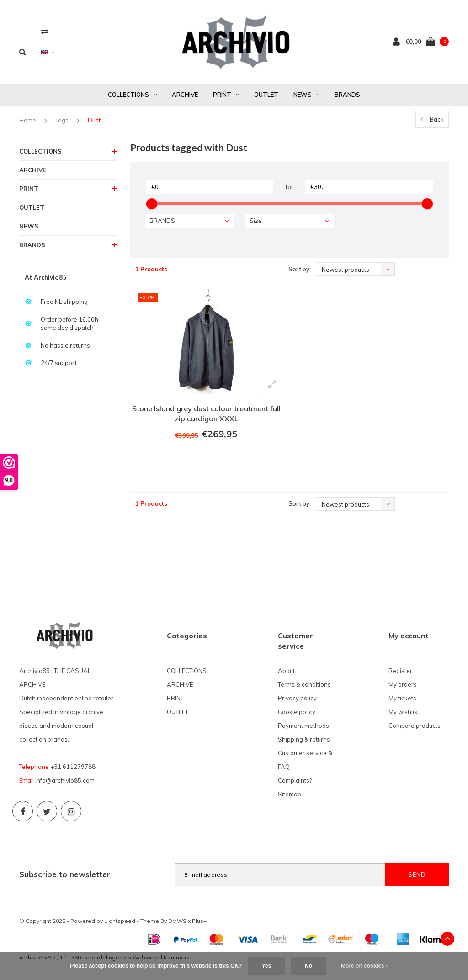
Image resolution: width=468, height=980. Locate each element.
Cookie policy (297, 712)
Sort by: (300, 269)
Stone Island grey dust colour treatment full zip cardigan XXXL (206, 414)
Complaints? (295, 780)
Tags (62, 120)
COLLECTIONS (132, 95)
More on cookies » (365, 966)
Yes (267, 966)
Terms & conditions (304, 684)
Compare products (415, 726)
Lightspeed (120, 921)
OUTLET (266, 95)
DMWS (177, 921)
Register (400, 671)
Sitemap (290, 794)
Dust (94, 120)
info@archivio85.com (65, 780)
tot (289, 187)
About (286, 671)
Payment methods (303, 726)
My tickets (402, 698)
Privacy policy (297, 698)
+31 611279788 (73, 767)
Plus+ (199, 921)
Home (28, 120)
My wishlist (404, 712)
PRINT (226, 95)
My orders (403, 684)
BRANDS (347, 95)
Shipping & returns (304, 739)
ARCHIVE (185, 95)
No (308, 966)
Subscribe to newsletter (65, 874)
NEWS (306, 95)
